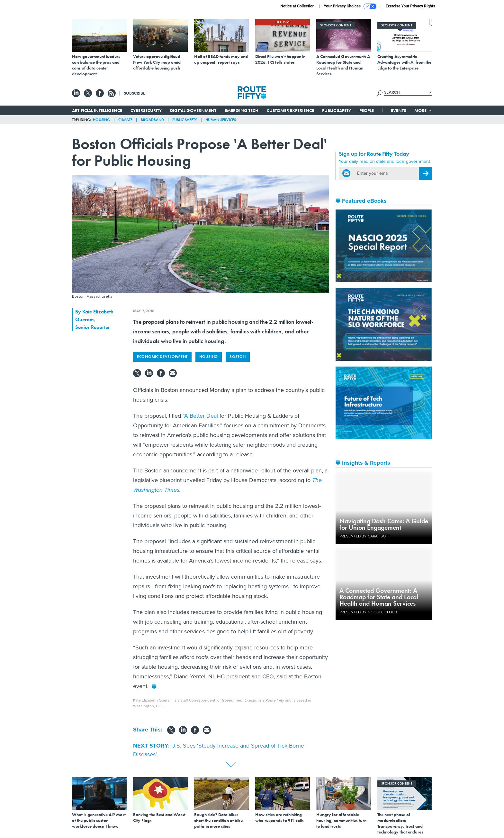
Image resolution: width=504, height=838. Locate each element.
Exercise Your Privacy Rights (410, 6)
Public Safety (337, 110)
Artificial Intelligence (97, 110)
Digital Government (193, 110)
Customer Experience (290, 110)
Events (398, 110)
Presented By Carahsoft (365, 536)
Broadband (152, 120)
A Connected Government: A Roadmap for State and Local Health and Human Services (379, 597)
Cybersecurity (146, 110)
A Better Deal (201, 416)
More (423, 110)
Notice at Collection (297, 6)
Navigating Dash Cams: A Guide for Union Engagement (384, 524)
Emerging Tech (242, 110)
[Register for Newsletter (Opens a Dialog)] (425, 173)
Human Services (221, 120)
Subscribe (135, 93)
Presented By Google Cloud (368, 612)
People (367, 110)
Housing (101, 120)
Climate (125, 120)
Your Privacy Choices (350, 6)
